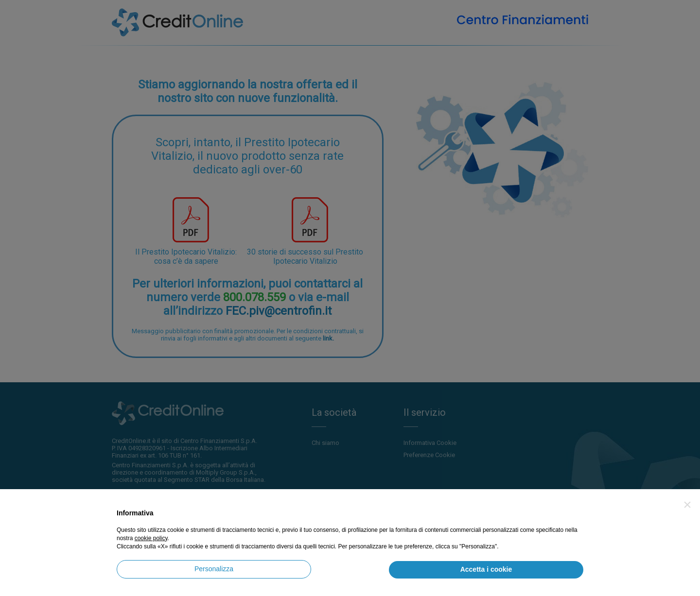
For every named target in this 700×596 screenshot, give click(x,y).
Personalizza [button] (214, 569)
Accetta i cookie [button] (486, 569)
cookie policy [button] (151, 538)
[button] (687, 505)
